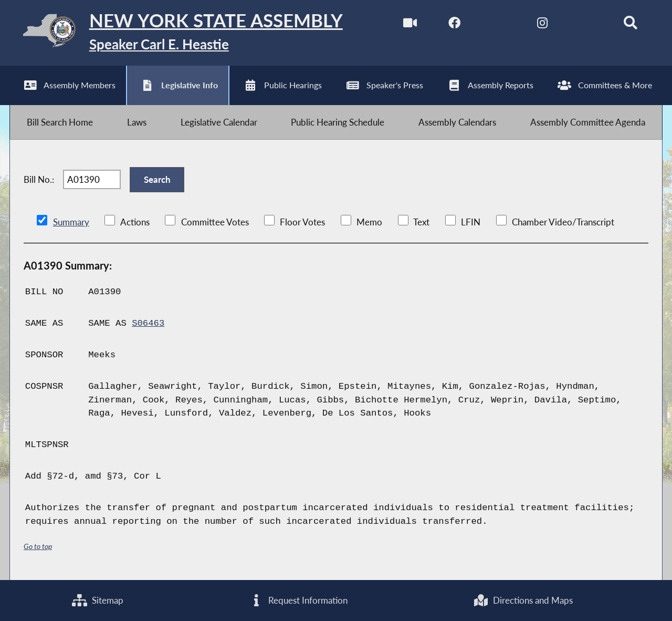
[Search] (630, 25)
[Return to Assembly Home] (176, 33)
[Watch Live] (410, 25)
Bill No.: (39, 179)
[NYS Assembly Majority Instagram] (542, 25)
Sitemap (98, 600)
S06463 (148, 323)
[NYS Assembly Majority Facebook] (454, 25)
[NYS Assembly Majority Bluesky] (586, 25)
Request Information (298, 600)
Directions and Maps (523, 600)
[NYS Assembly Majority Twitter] (498, 25)
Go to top (38, 546)
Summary (71, 222)
